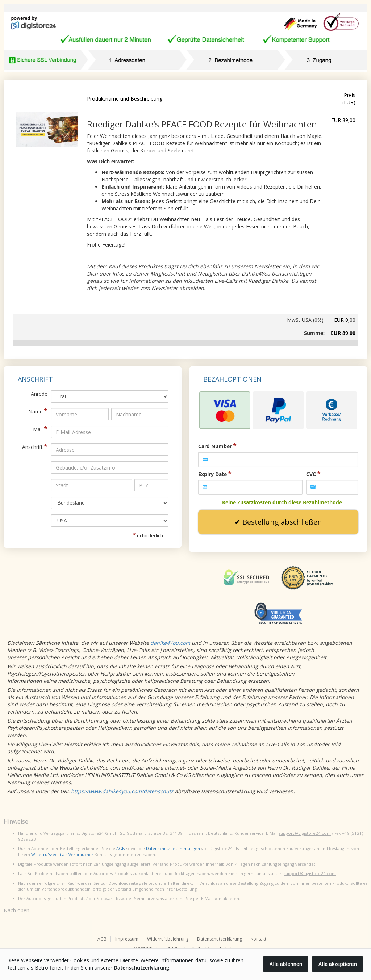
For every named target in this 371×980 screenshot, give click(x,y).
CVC (311, 474)
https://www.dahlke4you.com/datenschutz (122, 791)
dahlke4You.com (170, 643)
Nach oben (16, 910)
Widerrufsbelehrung (168, 939)
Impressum (127, 939)
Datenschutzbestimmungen (173, 848)
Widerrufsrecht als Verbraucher (62, 855)
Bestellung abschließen (282, 522)
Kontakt (259, 939)
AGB (121, 848)
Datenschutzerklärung (220, 939)
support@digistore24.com (305, 833)
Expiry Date (212, 474)
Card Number (215, 446)
